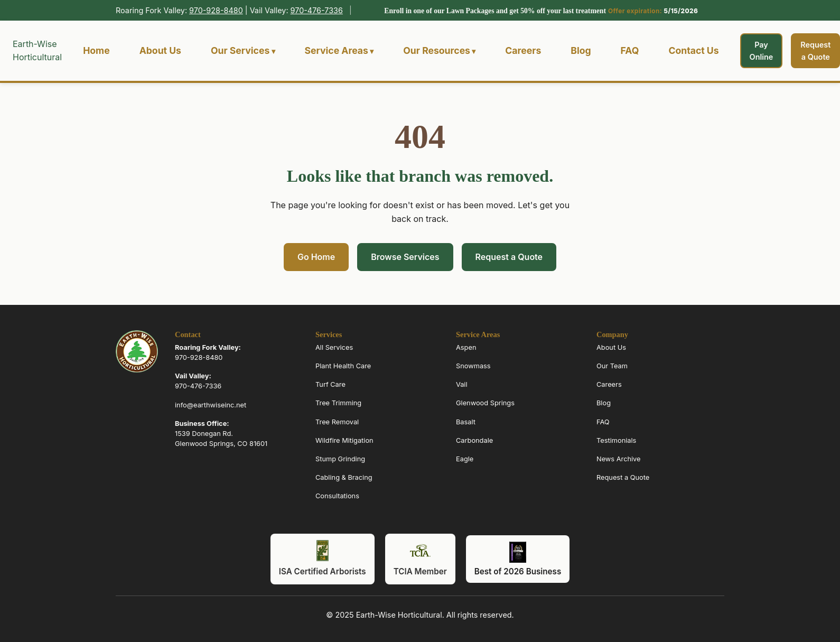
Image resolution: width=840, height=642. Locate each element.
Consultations (337, 496)
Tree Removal (337, 422)
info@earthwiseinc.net (211, 405)
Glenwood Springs (485, 403)
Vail (462, 384)
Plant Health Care (343, 366)
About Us (160, 50)
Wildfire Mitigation (344, 440)
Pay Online (762, 51)
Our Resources (437, 50)
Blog (581, 50)
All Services (334, 347)
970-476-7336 (317, 10)
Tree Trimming (338, 403)
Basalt (466, 422)
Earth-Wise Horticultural (37, 51)
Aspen (466, 347)
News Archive (619, 459)
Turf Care (330, 384)
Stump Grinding (340, 459)
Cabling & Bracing (344, 477)
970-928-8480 (216, 10)
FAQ (630, 50)
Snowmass (473, 366)
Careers (523, 50)
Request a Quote (509, 257)
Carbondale (474, 440)
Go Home (316, 257)
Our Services (240, 50)
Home (96, 50)
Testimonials (616, 440)
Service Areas (337, 50)
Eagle (465, 459)
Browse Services (405, 257)
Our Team (612, 366)
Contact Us (693, 50)
